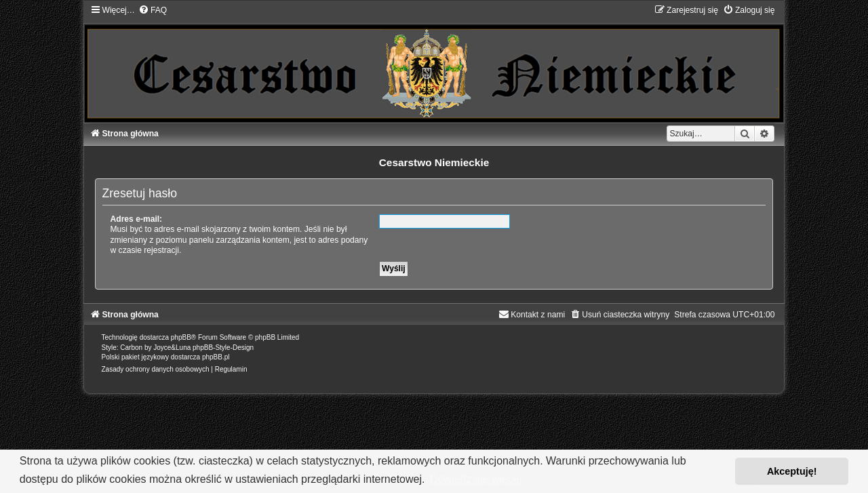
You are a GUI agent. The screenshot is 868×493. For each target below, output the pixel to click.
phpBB (181, 337)
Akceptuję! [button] (792, 471)
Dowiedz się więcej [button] (476, 479)
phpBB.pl (216, 357)
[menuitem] (153, 10)
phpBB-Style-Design (223, 348)
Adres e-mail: (137, 219)
